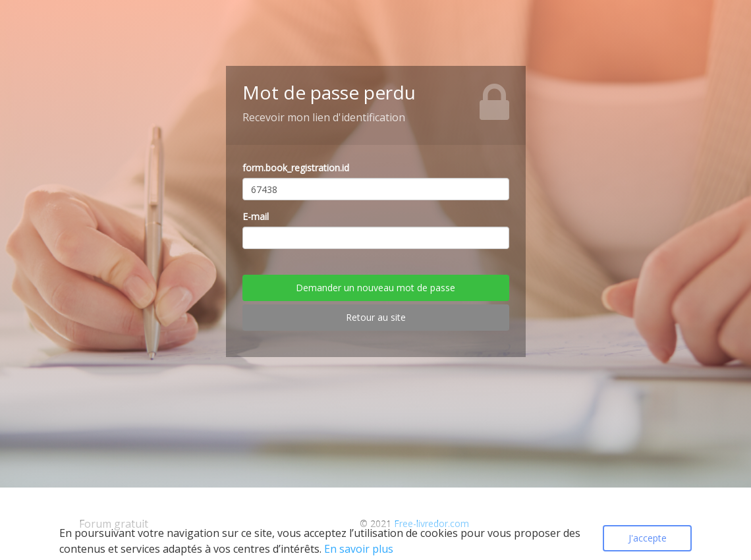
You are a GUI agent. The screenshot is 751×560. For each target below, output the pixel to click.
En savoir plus (359, 549)
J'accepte (648, 538)
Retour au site (376, 317)
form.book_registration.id (296, 168)
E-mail (256, 216)
